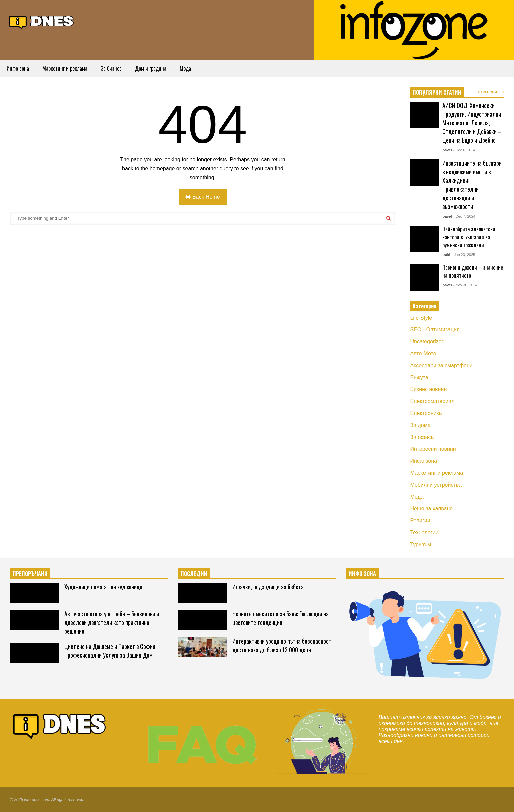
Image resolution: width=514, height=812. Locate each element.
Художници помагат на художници (103, 587)
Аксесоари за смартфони (441, 365)
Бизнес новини (428, 389)
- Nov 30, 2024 (465, 285)
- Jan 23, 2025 (463, 255)
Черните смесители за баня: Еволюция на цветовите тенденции (280, 618)
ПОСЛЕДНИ (194, 574)
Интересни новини (433, 449)
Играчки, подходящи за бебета (268, 587)
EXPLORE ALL (491, 92)
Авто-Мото (423, 353)
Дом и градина (151, 68)
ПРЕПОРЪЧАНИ (30, 574)
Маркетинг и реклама (65, 68)
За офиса (422, 437)
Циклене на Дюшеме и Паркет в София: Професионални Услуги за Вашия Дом (110, 651)
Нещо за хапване (431, 508)
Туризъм (420, 544)
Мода (185, 68)
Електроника (426, 413)
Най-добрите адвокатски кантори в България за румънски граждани (469, 237)
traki (446, 255)
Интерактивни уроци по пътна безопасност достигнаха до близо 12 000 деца (282, 645)
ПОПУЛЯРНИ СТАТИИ (437, 92)
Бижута (419, 377)
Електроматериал (432, 401)
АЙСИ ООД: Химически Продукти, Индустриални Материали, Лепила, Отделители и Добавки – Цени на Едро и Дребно (472, 123)
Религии (420, 520)
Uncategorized (427, 341)
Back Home (202, 197)
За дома (420, 425)
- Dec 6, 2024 (464, 150)
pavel (447, 150)
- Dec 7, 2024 (464, 216)
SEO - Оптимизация (435, 329)
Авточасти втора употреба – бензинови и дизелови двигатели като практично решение (112, 622)
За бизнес (111, 68)
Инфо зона (18, 68)
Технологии (424, 532)
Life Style (421, 318)
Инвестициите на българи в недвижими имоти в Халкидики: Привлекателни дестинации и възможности (472, 185)
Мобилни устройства (436, 485)
